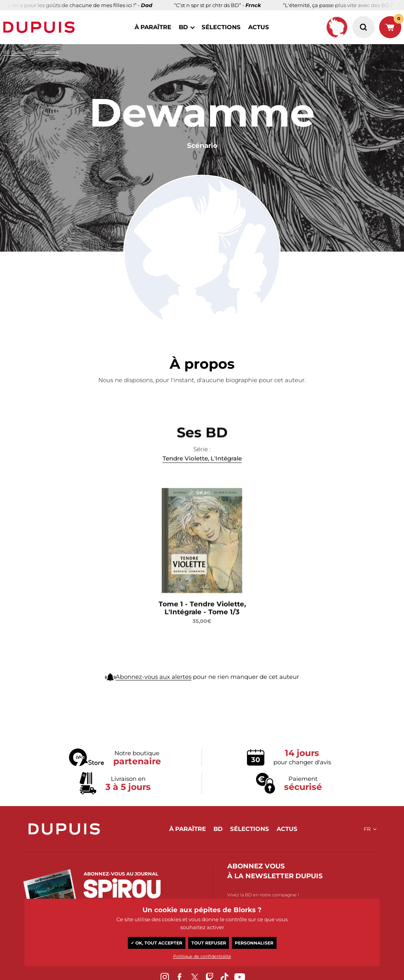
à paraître (153, 27)
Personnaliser (254, 943)
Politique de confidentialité (202, 956)
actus (259, 27)
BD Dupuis (15, 52)
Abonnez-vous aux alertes (153, 683)
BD (183, 27)
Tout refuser (209, 943)
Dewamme (46, 52)
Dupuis (41, 27)
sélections (221, 27)
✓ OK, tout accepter (156, 943)
